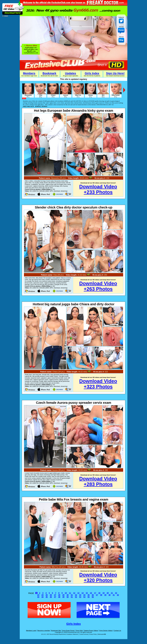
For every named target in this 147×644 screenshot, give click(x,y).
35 (89, 595)
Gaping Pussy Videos (91, 631)
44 (42, 597)
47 (55, 597)
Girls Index (92, 73)
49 (63, 597)
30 (68, 595)
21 (112, 593)
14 (83, 593)
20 (108, 593)
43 (38, 597)
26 (51, 595)
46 (51, 597)
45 (47, 597)
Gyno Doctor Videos (106, 631)
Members (29, 73)
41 (114, 595)
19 (104, 593)
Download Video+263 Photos (98, 286)
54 (84, 597)
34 (84, 595)
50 (68, 597)
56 (93, 597)
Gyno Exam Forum (68, 631)
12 (74, 593)
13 (78, 593)
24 (42, 595)
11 (70, 593)
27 (55, 595)
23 (38, 595)
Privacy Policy (93, 634)
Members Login (31, 631)
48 (59, 597)
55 (89, 597)
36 (93, 595)
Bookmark (49, 73)
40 (110, 595)
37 (97, 595)
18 (99, 593)
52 (76, 597)
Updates (71, 73)
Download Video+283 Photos (98, 481)
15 (87, 593)
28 (59, 595)
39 (105, 595)
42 (118, 595)
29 (63, 595)
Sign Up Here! (115, 73)
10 (66, 593)
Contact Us (117, 631)
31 (72, 595)
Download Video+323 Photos (98, 384)
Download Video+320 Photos (98, 577)
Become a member (44, 631)
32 (76, 595)
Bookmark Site (56, 631)
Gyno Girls (79, 631)
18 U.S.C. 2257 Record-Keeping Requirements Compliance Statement (60, 634)
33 (80, 595)
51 (72, 597)
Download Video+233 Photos (98, 189)
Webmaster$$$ (102, 634)
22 (116, 593)
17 (95, 593)
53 (80, 597)
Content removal (84, 634)
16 (91, 593)
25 (47, 595)
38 (101, 595)
